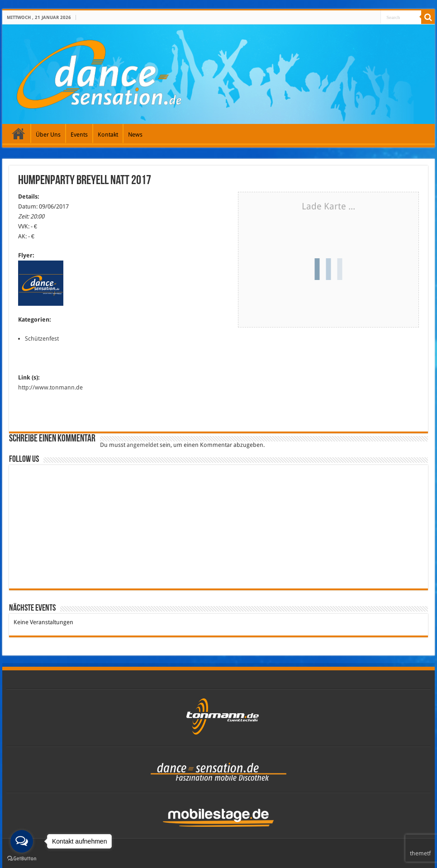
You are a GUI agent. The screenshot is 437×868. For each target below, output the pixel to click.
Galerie (19, 133)
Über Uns (48, 135)
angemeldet (142, 445)
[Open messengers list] (22, 841)
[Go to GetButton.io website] (22, 859)
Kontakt (108, 135)
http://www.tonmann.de (50, 387)
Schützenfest (42, 339)
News (135, 135)
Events (79, 135)
